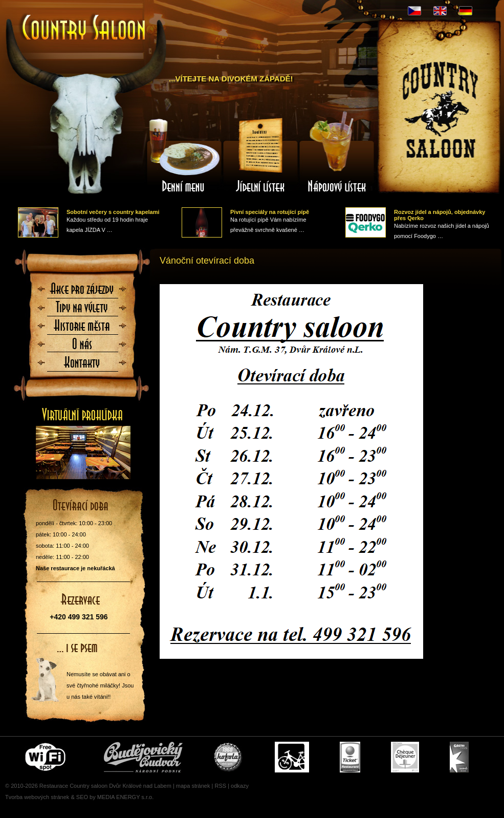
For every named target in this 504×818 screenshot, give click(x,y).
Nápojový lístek (337, 155)
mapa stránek (193, 786)
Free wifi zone (47, 757)
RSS (220, 786)
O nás (82, 347)
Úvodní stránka (84, 28)
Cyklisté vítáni (292, 757)
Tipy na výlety (82, 310)
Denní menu (184, 155)
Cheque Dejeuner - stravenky (405, 757)
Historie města (82, 329)
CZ (414, 11)
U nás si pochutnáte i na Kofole (229, 757)
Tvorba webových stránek (37, 797)
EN (440, 11)
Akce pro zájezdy (82, 292)
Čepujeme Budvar (143, 757)
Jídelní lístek (260, 155)
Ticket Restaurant (350, 757)
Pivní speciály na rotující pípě (270, 212)
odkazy (240, 786)
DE (466, 11)
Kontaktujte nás (82, 365)
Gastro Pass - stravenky (459, 757)
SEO (82, 797)
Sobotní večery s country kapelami (113, 212)
